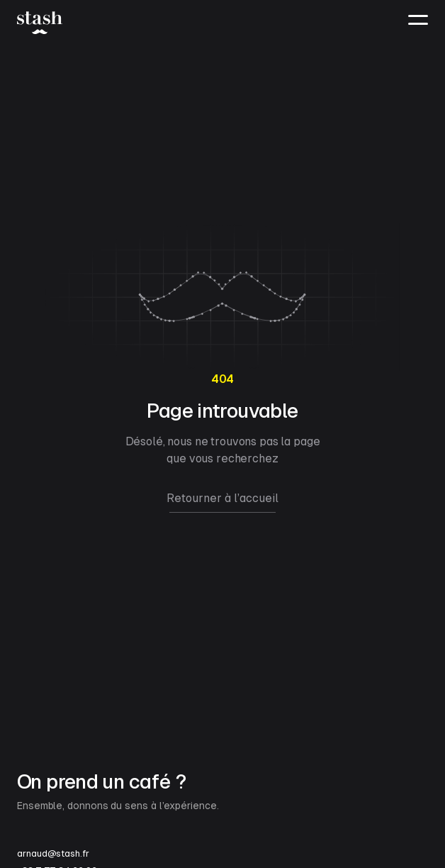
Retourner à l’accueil (222, 498)
